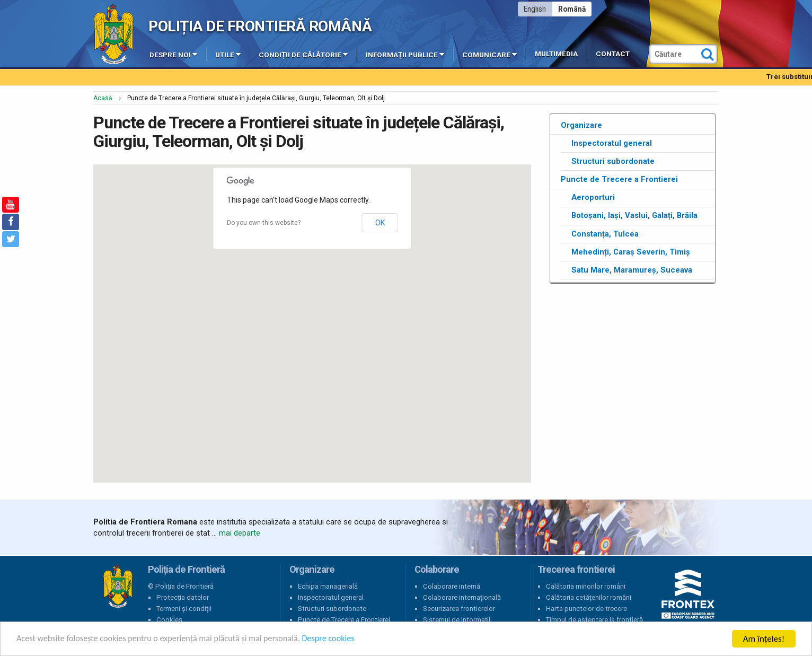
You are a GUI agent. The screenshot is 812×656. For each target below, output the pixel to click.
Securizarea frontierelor (459, 609)
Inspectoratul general (612, 143)
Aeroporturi (593, 197)
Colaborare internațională (462, 597)
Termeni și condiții (184, 609)
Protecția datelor (183, 597)
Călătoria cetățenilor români (589, 597)
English (535, 9)
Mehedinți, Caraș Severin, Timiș (631, 252)
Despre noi (173, 54)
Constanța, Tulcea (605, 234)
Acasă (103, 98)
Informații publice (405, 54)
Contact (613, 54)
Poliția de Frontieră (118, 587)
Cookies (169, 620)
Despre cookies (343, 640)
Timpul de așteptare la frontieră (594, 620)
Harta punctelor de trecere (586, 609)
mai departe (240, 533)
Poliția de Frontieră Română (260, 26)
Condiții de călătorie (303, 54)
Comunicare (489, 54)
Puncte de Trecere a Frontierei (619, 179)
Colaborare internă (452, 586)
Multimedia (556, 54)
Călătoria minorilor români (586, 586)
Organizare (581, 125)
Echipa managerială (328, 586)
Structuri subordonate (613, 161)
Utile (228, 54)
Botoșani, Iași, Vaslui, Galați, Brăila (634, 215)
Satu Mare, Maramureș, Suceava (632, 270)
